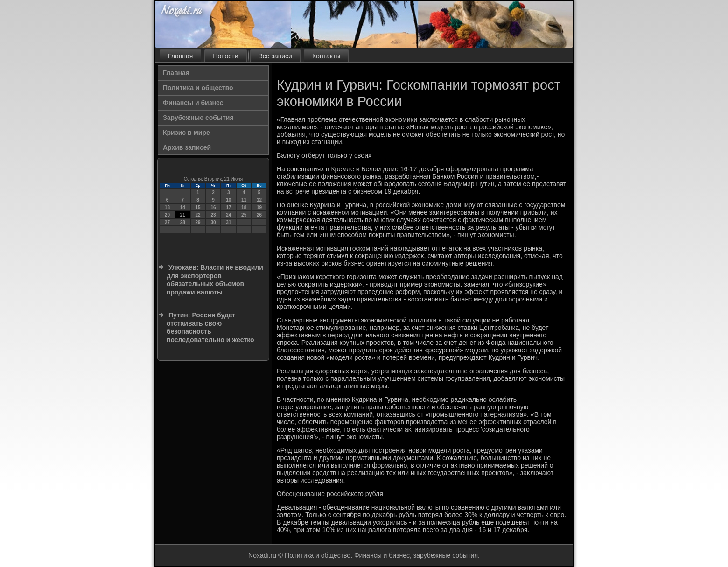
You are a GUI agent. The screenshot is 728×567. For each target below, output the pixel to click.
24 (228, 215)
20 (167, 215)
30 (213, 222)
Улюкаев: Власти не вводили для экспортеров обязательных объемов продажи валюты (215, 280)
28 (183, 222)
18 (244, 207)
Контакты (326, 56)
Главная (180, 56)
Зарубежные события (198, 118)
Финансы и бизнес (193, 103)
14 (183, 207)
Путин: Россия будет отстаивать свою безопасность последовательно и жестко (210, 327)
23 (213, 215)
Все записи (275, 56)
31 (228, 222)
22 (198, 215)
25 (244, 215)
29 (198, 222)
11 (244, 200)
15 (198, 207)
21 (183, 215)
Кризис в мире (186, 133)
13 (167, 207)
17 (228, 207)
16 (213, 207)
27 (167, 222)
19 (259, 207)
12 (259, 200)
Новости (225, 56)
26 (259, 215)
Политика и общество (198, 88)
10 (228, 200)
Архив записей (187, 147)
